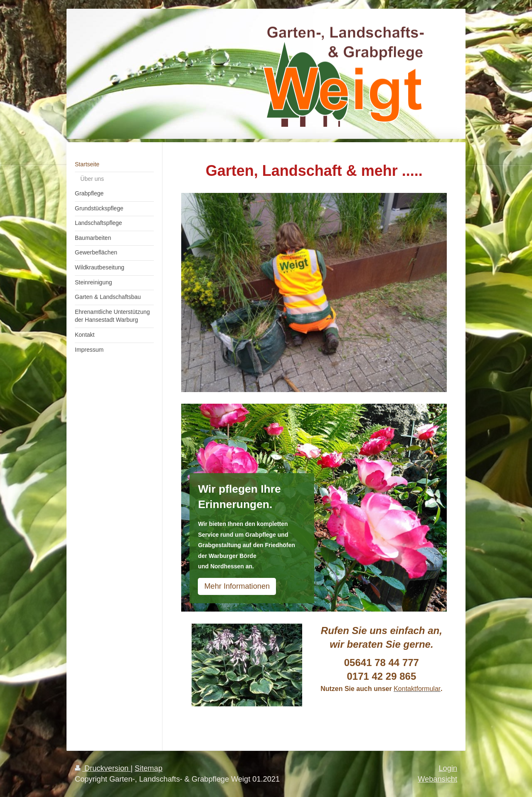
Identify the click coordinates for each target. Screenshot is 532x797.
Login (448, 768)
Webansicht (437, 779)
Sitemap (149, 768)
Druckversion (103, 768)
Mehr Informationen (237, 586)
